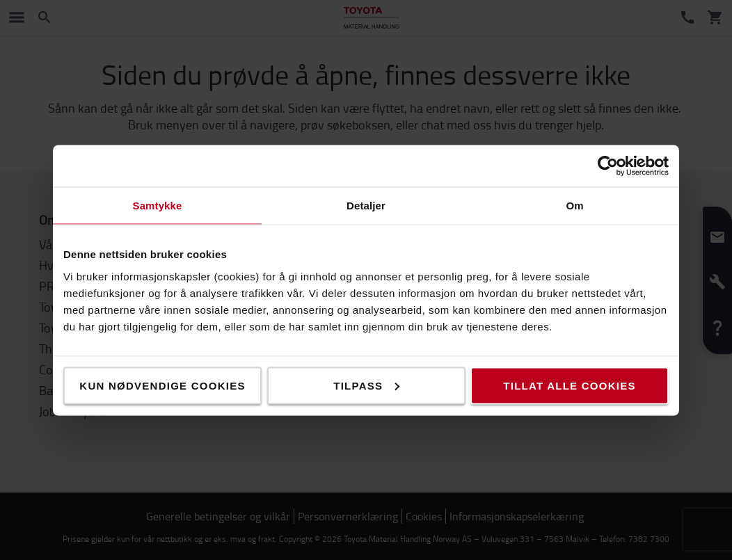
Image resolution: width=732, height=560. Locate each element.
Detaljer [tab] (366, 205)
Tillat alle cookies (569, 385)
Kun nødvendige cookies (162, 385)
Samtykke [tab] (158, 205)
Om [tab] (574, 205)
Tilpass (366, 385)
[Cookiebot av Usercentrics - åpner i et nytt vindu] (608, 166)
